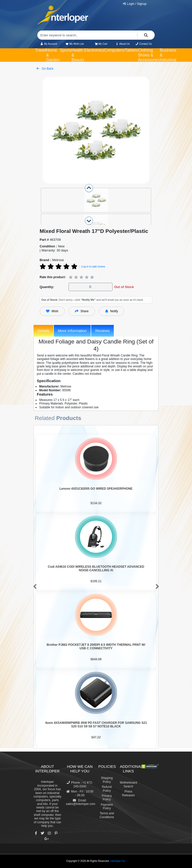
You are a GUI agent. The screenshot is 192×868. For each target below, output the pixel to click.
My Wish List (74, 44)
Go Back (45, 69)
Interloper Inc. (118, 861)
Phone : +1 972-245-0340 (80, 784)
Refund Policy (107, 789)
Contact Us (144, 44)
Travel (41, 50)
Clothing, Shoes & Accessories (149, 55)
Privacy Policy (107, 798)
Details (43, 331)
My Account (49, 44)
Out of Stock (124, 287)
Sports (66, 50)
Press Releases (128, 793)
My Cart (101, 44)
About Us (123, 44)
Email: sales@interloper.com (81, 802)
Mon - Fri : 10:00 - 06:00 (80, 793)
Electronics (94, 50)
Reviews (102, 331)
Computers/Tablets (121, 50)
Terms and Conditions (107, 815)
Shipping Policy (107, 780)
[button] (34, 587)
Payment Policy (107, 806)
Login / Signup (134, 4)
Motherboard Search (129, 784)
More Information (72, 331)
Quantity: (47, 287)
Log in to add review (93, 266)
